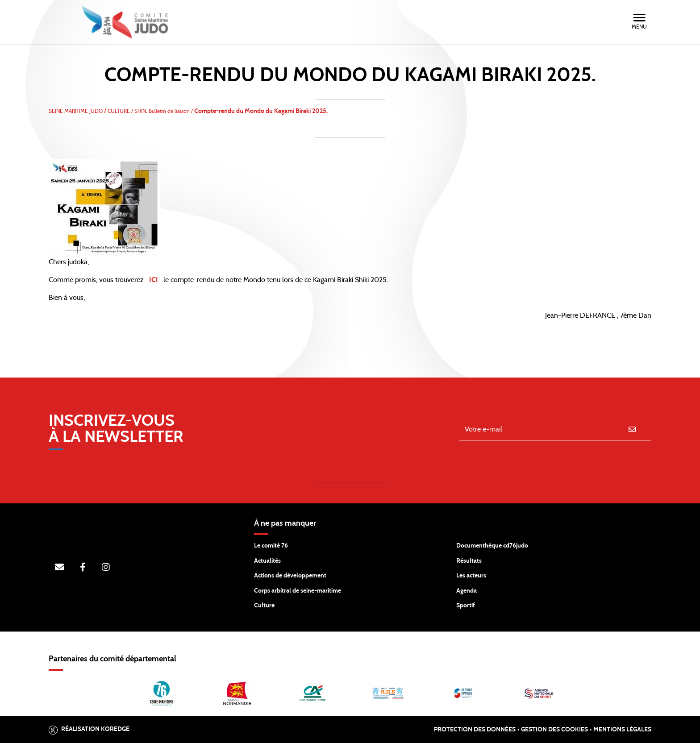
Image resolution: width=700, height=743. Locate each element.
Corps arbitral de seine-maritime (298, 591)
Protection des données (475, 730)
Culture (264, 606)
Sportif (466, 606)
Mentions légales (622, 730)
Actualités (267, 561)
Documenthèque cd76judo (492, 546)
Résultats (469, 561)
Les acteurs (471, 576)
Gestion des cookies (554, 730)
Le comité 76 (271, 546)
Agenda (467, 591)
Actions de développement (290, 576)
